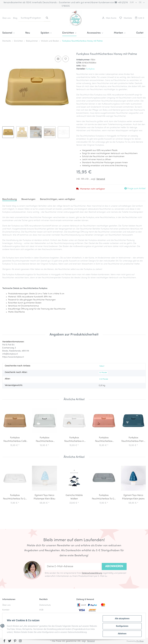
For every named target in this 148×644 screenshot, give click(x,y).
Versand (101, 179)
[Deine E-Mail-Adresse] (73, 566)
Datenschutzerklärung (92, 573)
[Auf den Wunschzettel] (66, 59)
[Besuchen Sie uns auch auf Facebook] (4, 641)
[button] (109, 18)
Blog (15, 18)
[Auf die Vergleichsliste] (58, 59)
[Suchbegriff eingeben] (31, 18)
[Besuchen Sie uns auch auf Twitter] (10, 641)
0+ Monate (103, 373)
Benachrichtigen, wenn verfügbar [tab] (58, 199)
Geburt (102, 366)
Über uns (6, 18)
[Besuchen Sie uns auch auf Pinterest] (15, 641)
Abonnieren (114, 566)
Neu (28, 33)
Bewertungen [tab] (28, 199)
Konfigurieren (122, 626)
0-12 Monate (104, 379)
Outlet (140, 33)
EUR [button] (132, 3)
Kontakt (6, 610)
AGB (41, 610)
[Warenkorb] (139, 18)
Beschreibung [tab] (10, 199)
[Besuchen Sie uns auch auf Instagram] (20, 641)
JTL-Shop (140, 641)
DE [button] (140, 3)
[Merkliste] (125, 18)
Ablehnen (122, 634)
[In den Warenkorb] (5, 51)
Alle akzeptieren (122, 619)
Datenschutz (45, 605)
